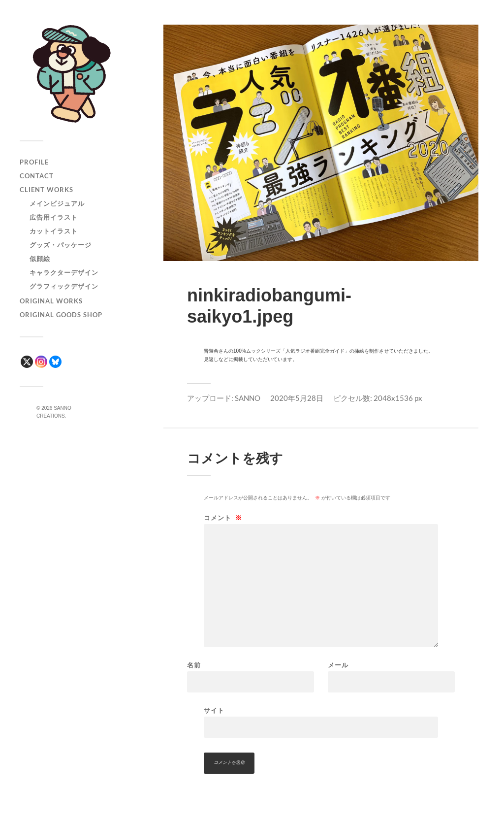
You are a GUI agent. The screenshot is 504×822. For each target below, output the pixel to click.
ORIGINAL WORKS (51, 301)
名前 (194, 665)
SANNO (248, 398)
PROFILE (34, 162)
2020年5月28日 (297, 398)
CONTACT (37, 176)
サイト (214, 710)
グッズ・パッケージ (61, 245)
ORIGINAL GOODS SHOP (61, 315)
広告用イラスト (54, 217)
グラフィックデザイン (64, 286)
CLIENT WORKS (47, 190)
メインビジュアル (57, 203)
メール (338, 665)
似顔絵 (40, 259)
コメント (223, 518)
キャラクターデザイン (64, 272)
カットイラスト (54, 231)
